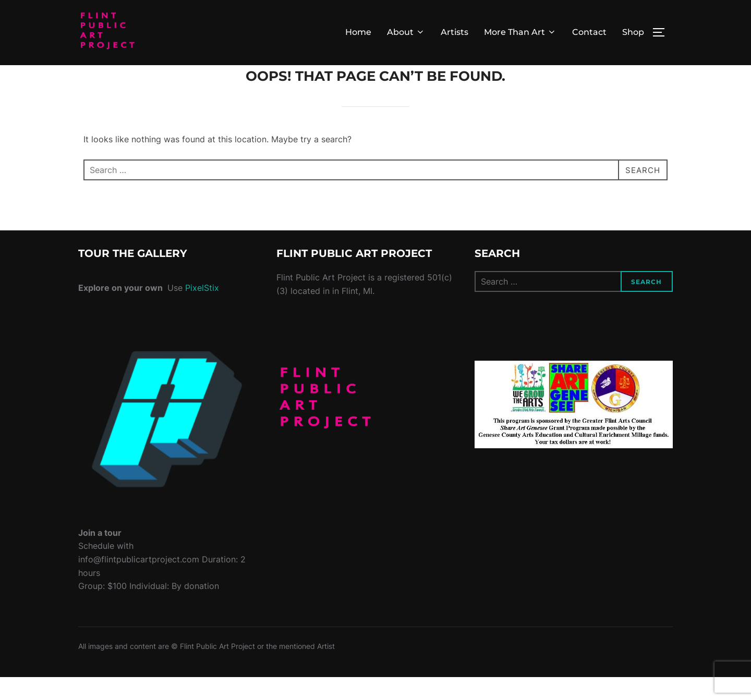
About (406, 32)
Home (358, 32)
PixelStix (202, 311)
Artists (455, 32)
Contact (589, 32)
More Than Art (520, 32)
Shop (633, 32)
